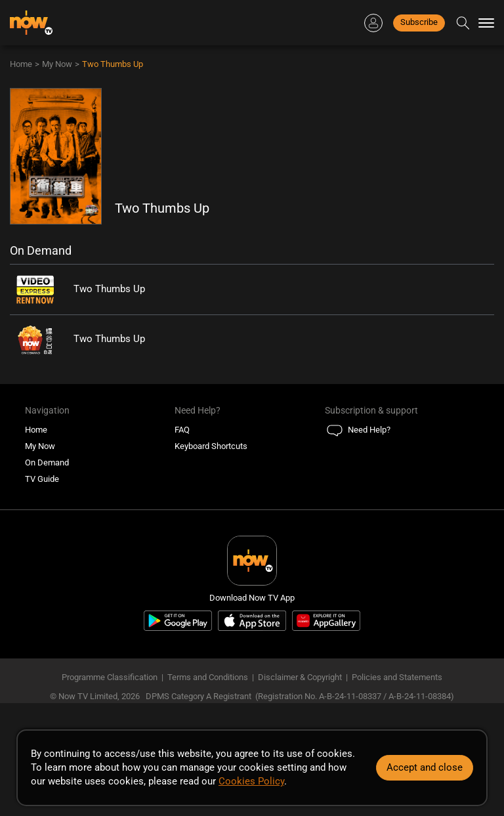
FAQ (182, 430)
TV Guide (42, 479)
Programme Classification (110, 677)
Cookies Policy (251, 781)
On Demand (47, 462)
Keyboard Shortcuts (211, 446)
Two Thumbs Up (113, 64)
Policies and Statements (397, 677)
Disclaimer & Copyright (300, 677)
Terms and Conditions (208, 677)
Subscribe (419, 22)
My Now (57, 64)
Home (21, 64)
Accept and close (425, 767)
